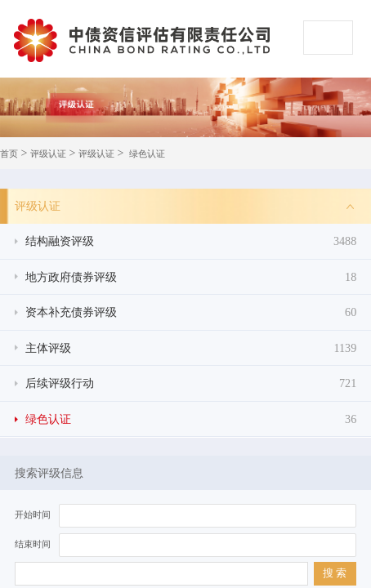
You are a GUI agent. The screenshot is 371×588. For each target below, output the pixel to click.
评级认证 (48, 154)
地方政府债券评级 (191, 277)
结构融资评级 (191, 241)
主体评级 (191, 348)
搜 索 (335, 573)
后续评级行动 (191, 383)
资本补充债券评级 (191, 312)
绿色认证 (147, 154)
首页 (9, 154)
